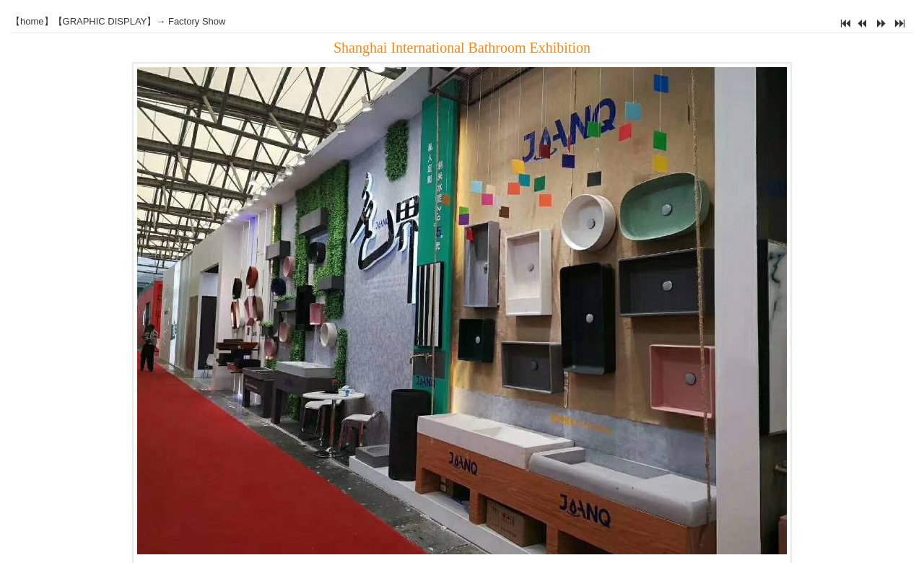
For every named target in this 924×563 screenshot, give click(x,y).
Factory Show (197, 21)
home (32, 21)
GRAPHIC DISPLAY (105, 21)
